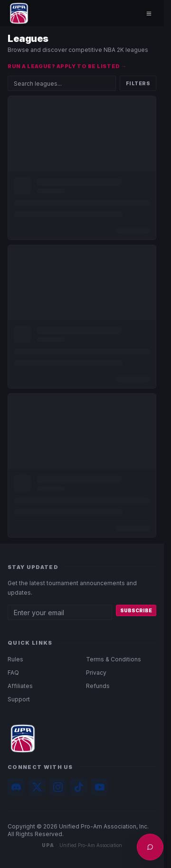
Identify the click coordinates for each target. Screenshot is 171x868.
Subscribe (136, 610)
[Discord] (16, 787)
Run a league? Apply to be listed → (67, 66)
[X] (37, 787)
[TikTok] (79, 787)
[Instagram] (58, 787)
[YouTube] (100, 787)
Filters (138, 83)
